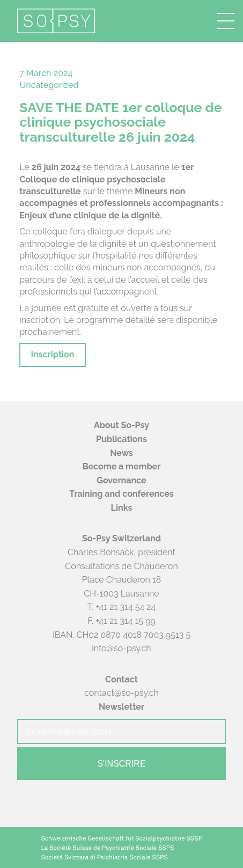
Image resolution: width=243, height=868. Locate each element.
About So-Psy (121, 425)
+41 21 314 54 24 (126, 607)
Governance (121, 480)
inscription (40, 320)
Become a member (122, 466)
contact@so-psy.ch (121, 693)
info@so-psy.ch (121, 648)
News (121, 453)
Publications (121, 439)
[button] (226, 21)
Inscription (52, 354)
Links (122, 508)
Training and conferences (121, 494)
